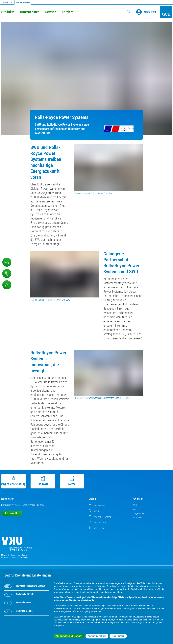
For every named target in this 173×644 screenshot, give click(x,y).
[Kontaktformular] (7, 262)
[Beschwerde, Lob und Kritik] (7, 274)
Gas (134, 509)
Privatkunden (8, 2)
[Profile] (140, 12)
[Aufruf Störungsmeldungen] (7, 285)
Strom (135, 505)
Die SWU (43, 481)
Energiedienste (138, 513)
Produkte (8, 12)
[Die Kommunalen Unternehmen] (17, 545)
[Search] (110, 12)
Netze (72, 481)
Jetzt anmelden (12, 513)
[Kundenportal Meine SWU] (150, 12)
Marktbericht (137, 518)
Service (51, 12)
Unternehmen (30, 12)
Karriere (68, 12)
